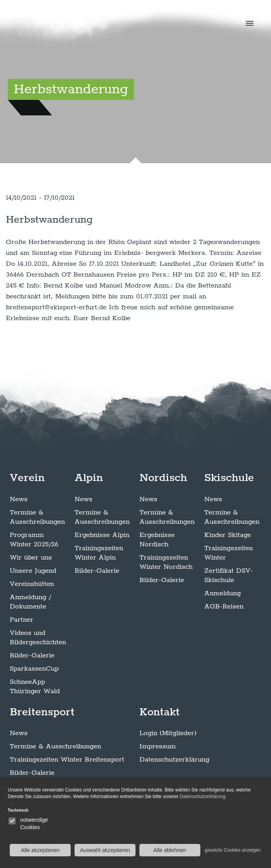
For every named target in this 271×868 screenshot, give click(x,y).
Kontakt (160, 712)
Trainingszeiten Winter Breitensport (67, 760)
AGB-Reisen (224, 607)
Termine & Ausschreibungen (37, 517)
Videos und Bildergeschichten (38, 638)
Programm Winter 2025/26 (34, 540)
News (19, 499)
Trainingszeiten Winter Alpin (99, 553)
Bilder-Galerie (32, 655)
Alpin (89, 478)
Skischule (229, 478)
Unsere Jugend (33, 571)
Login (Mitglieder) (168, 733)
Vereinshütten (32, 584)
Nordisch (163, 478)
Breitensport (42, 712)
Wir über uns (31, 558)
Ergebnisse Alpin (102, 535)
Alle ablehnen (170, 850)
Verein (27, 478)
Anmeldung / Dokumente (30, 602)
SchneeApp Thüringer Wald (35, 687)
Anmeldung (222, 593)
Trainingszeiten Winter (228, 553)
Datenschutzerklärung (174, 760)
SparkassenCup (34, 669)
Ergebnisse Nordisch (157, 540)
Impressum (158, 746)
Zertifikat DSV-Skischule (229, 575)
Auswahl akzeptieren (105, 850)
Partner (22, 620)
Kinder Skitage (228, 535)
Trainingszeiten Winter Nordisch (166, 562)
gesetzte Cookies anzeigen (233, 850)
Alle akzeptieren (40, 850)
